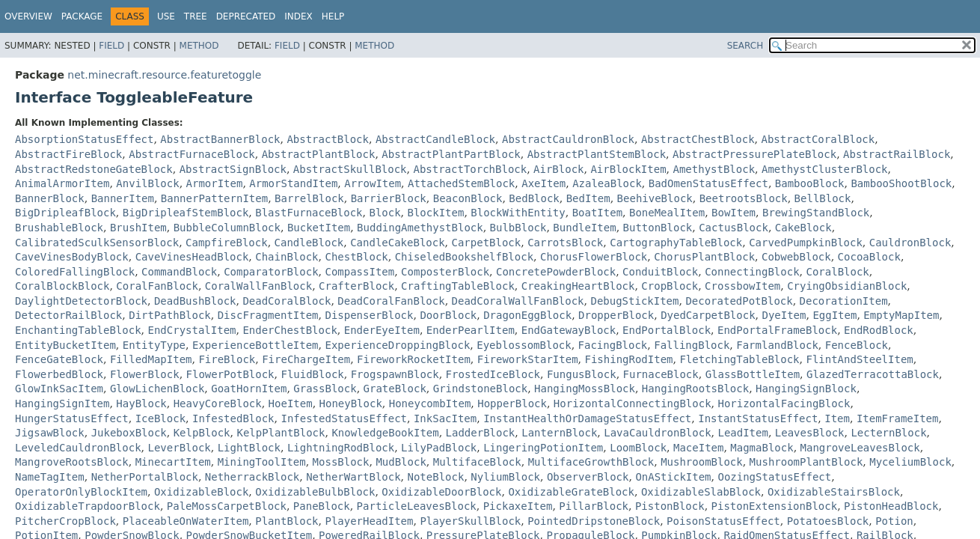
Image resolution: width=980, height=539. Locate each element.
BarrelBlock (309, 198)
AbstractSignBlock (233, 169)
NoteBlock (436, 477)
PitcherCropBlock (65, 521)
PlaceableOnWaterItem (186, 521)
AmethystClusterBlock (825, 169)
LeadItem (742, 433)
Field (111, 46)
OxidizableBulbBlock (315, 492)
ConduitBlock (660, 272)
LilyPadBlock (439, 448)
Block (385, 213)
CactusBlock (734, 228)
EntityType (154, 345)
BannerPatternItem (214, 198)
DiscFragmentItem (268, 315)
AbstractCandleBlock (435, 139)
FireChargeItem (306, 359)
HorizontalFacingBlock (784, 404)
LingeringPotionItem (543, 448)
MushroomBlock (702, 462)
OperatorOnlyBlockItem (81, 492)
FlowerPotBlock (230, 374)
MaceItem (698, 448)
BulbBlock (518, 228)
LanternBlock (559, 433)
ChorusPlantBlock (704, 257)
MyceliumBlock (910, 462)
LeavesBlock (810, 433)
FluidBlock (312, 374)
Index (298, 16)
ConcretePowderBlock (556, 272)
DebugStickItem (634, 301)
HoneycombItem (430, 404)
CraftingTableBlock (458, 286)
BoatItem (597, 213)
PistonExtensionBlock (775, 506)
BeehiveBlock (655, 198)
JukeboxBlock (129, 433)
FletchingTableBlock (739, 359)
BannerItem (123, 198)
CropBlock (670, 286)
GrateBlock (395, 389)
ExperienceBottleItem (255, 345)
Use (166, 16)
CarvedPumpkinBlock (806, 243)
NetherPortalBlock (145, 477)
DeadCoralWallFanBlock (518, 301)
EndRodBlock (879, 330)
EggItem (834, 315)
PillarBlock (594, 506)
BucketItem (319, 228)
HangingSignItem (62, 404)
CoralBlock (837, 272)
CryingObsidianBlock (847, 286)
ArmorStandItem (293, 183)
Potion (894, 521)
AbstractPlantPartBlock (451, 154)
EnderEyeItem (382, 330)
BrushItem (138, 228)
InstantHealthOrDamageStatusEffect (587, 418)
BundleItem (584, 228)
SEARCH (745, 46)
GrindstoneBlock (480, 389)
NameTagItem (50, 477)
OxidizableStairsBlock (834, 492)
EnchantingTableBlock (78, 330)
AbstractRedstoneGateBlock (94, 169)
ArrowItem (373, 183)
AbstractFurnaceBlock (192, 154)
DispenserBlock (369, 315)
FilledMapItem (151, 359)
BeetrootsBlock (744, 198)
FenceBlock (857, 345)
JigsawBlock (50, 433)
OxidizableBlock (201, 492)
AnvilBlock (147, 183)
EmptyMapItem (901, 315)
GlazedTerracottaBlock (873, 374)
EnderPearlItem (471, 330)
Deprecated (246, 16)
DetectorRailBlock (68, 315)
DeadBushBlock (195, 301)
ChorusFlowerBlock (594, 257)
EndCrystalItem (192, 330)
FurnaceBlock (661, 374)
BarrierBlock (389, 198)
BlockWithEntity (518, 213)
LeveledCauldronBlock (78, 448)
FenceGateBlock (59, 359)
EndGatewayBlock (569, 330)
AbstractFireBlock (68, 154)
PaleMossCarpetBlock (227, 506)
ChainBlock (287, 257)
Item (837, 418)
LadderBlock (481, 433)
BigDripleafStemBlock (186, 213)
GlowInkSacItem (59, 389)
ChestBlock (356, 257)
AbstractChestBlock (698, 139)
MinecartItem (173, 462)
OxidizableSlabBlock (701, 492)
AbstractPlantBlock (319, 154)
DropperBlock (616, 315)
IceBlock (160, 418)
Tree (196, 16)
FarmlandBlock (777, 345)
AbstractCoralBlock (818, 139)
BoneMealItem (667, 213)
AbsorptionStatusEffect (84, 139)
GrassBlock (325, 389)
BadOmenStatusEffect (708, 183)
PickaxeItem (518, 506)
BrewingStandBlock (816, 213)
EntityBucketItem (65, 345)
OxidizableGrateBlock (571, 492)
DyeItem (784, 315)
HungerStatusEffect (72, 418)
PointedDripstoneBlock (594, 521)
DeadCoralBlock (287, 301)
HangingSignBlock (806, 389)
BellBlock (823, 198)
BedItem (588, 198)
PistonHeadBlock (891, 506)
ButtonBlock (658, 228)
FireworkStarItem (528, 359)
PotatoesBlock (828, 521)
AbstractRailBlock (897, 154)
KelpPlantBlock (281, 433)
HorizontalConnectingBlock (633, 404)
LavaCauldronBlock (657, 433)
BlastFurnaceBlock (309, 213)
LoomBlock (638, 448)
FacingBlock (613, 345)
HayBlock (141, 404)
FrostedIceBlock (493, 374)
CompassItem (359, 272)
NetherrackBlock (252, 477)
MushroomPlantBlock (806, 462)
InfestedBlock (233, 418)
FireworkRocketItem (414, 359)
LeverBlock (179, 448)
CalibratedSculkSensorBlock (97, 243)
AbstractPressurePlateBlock (754, 154)
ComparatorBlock (271, 272)
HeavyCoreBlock (218, 404)
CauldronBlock (910, 243)
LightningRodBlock (341, 448)
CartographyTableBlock (676, 243)
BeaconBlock (468, 198)
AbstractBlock (328, 139)
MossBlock (341, 462)
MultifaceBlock (477, 462)
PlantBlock (287, 521)
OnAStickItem (673, 477)
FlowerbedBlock (59, 374)
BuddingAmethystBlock (420, 228)
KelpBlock (202, 433)
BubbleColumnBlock (227, 228)
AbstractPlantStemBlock (597, 154)
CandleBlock (309, 243)
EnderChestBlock (290, 330)
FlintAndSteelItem (859, 359)
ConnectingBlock (752, 272)
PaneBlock (322, 506)
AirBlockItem (628, 169)
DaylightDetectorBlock (81, 301)
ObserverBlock (588, 477)
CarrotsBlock (565, 243)
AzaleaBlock (607, 183)
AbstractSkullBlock (350, 169)
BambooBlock (810, 183)
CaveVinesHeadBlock (192, 257)
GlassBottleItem (753, 374)
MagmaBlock (762, 448)
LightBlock (249, 448)
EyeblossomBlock (524, 345)
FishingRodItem (628, 359)
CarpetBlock (487, 243)
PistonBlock (670, 506)
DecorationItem (844, 301)
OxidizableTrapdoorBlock (88, 506)
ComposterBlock (445, 272)
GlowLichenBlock (157, 389)
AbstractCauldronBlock (568, 139)
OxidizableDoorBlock (441, 492)
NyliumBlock (505, 477)
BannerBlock (50, 198)
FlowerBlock (145, 374)
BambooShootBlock (901, 183)
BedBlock (534, 198)
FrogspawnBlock (395, 374)
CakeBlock (803, 228)
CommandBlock (179, 272)
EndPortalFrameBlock (777, 330)
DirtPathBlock (170, 315)
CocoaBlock (869, 257)
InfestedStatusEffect (344, 418)
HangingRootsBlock (695, 389)
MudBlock (401, 462)
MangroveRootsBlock (72, 462)
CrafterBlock (356, 286)
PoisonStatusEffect (723, 521)
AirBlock (558, 169)
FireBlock (227, 359)
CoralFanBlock (157, 286)
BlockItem (436, 213)
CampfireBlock (227, 243)
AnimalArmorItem (62, 183)
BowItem (734, 213)
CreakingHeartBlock (578, 286)
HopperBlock (512, 404)
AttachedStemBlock (461, 183)
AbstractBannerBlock (220, 139)
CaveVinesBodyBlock (72, 257)
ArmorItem (215, 183)
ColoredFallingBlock (75, 272)
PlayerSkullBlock (470, 521)
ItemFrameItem (898, 418)
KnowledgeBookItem (385, 433)
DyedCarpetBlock (708, 315)
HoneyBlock (351, 404)
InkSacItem (445, 418)
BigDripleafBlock (65, 213)
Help (333, 16)
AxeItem (543, 183)
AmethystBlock (714, 169)
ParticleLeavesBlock (417, 506)
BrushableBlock (59, 228)
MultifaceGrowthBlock (591, 462)
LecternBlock (888, 433)
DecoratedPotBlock (739, 301)
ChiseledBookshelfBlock (464, 257)
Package (82, 16)
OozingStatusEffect (774, 477)
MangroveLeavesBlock (860, 448)
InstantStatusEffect (758, 418)
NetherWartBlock (353, 477)
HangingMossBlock (585, 389)
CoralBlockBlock (62, 286)
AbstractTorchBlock (470, 169)
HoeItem (291, 404)
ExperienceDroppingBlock (397, 345)
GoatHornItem (249, 389)
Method (199, 46)
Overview (28, 16)
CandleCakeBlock (397, 243)
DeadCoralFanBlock (391, 301)
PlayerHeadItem (369, 521)
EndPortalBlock (667, 330)
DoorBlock (448, 315)
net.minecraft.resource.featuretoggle (164, 75)
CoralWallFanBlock (258, 286)
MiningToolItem (262, 462)
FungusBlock (582, 374)
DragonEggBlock (527, 315)
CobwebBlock (796, 257)
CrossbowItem (742, 286)
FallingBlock (692, 345)
